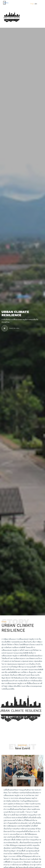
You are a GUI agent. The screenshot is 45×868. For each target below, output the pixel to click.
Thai (32, 4)
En (36, 4)
